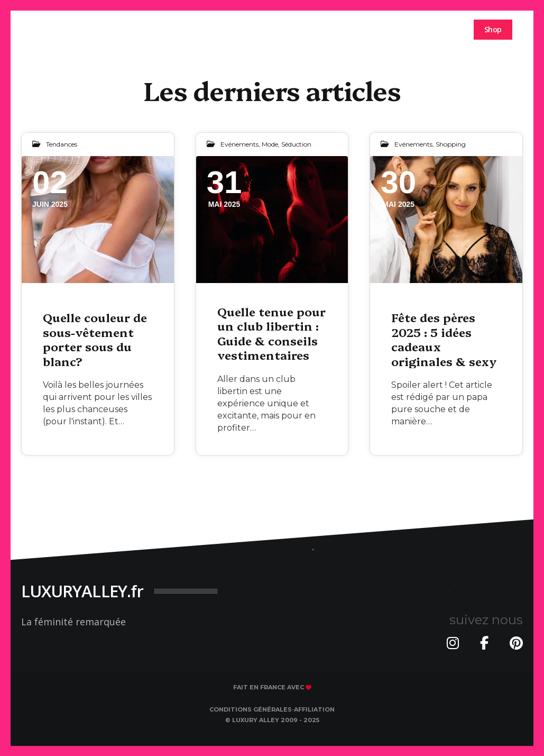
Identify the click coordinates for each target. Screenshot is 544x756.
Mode (270, 144)
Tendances (62, 144)
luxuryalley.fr (63, 29)
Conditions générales (251, 709)
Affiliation (314, 709)
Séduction (296, 144)
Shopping (451, 144)
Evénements (239, 144)
